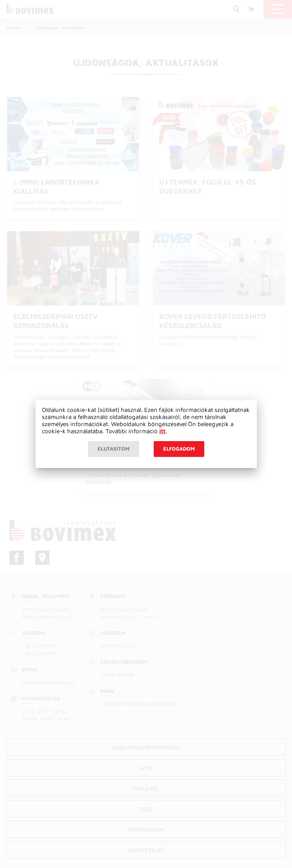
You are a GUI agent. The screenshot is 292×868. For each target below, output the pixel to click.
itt (162, 431)
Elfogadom (179, 449)
